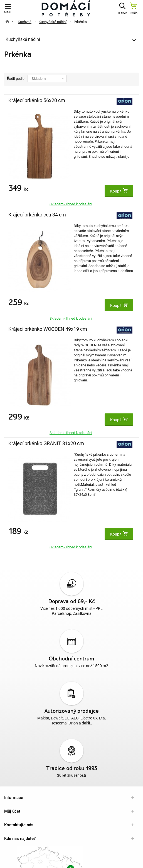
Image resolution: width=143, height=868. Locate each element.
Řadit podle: (16, 79)
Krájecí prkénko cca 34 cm (37, 215)
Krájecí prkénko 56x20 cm (37, 100)
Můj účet (12, 811)
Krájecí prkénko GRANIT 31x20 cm (46, 443)
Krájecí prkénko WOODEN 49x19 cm (48, 329)
